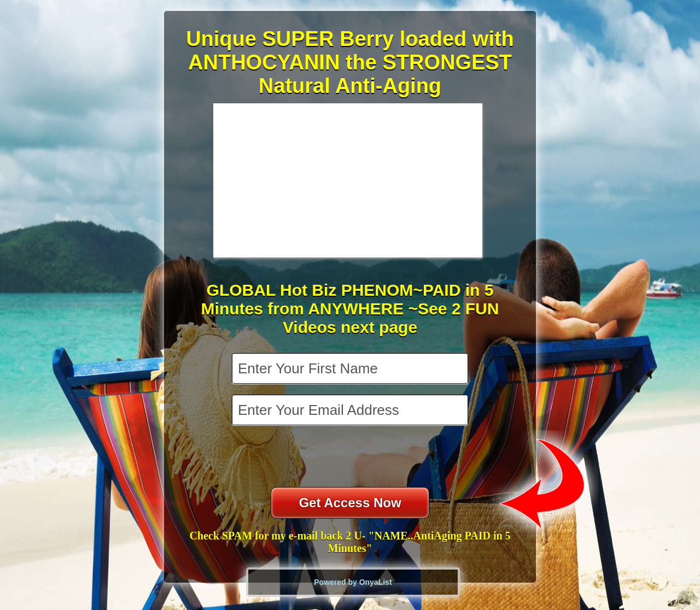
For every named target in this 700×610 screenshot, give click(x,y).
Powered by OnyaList (353, 582)
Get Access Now (350, 503)
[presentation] (351, 457)
